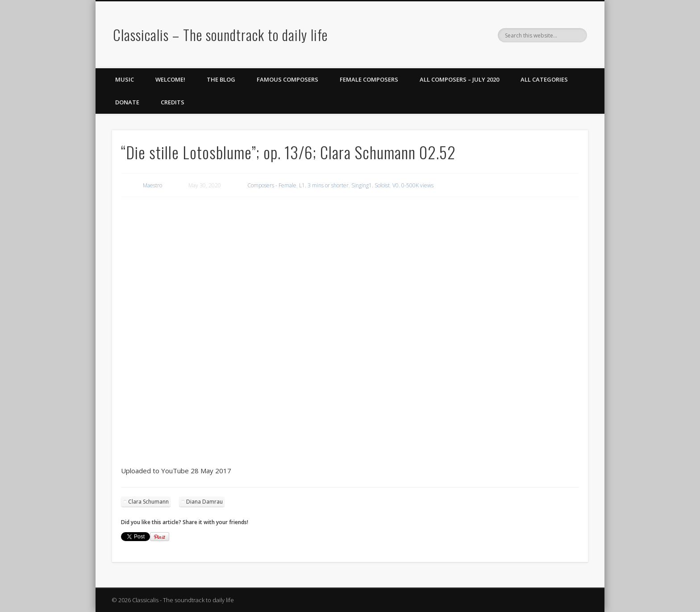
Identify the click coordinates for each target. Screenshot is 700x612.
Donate (127, 102)
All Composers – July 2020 (459, 79)
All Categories (544, 79)
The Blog (221, 79)
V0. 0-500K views (413, 185)
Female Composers (369, 79)
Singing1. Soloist (371, 185)
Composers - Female (272, 185)
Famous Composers (287, 79)
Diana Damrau (204, 502)
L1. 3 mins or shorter (324, 185)
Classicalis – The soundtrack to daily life (220, 35)
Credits (173, 102)
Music (125, 79)
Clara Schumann (148, 502)
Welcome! (170, 79)
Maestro (152, 185)
